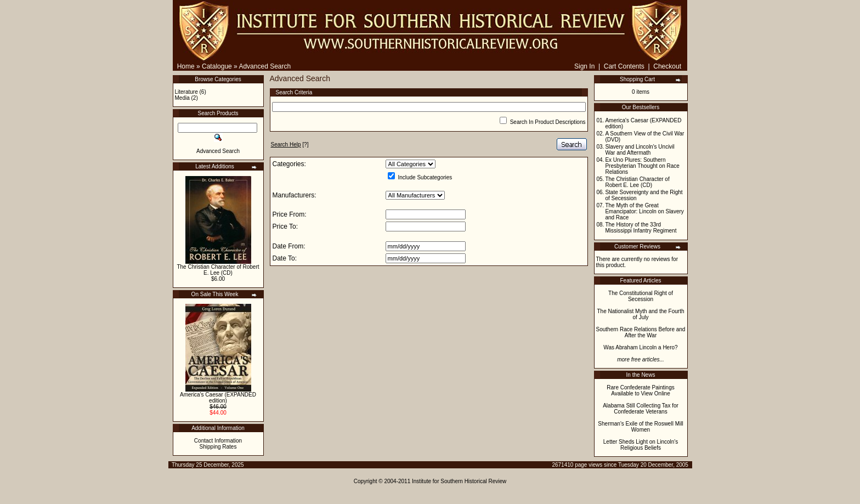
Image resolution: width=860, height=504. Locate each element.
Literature (186, 92)
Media (182, 98)
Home (186, 66)
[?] (290, 145)
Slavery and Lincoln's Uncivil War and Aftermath (640, 150)
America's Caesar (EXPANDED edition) (218, 398)
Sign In (584, 66)
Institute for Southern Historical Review (459, 481)
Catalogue (217, 66)
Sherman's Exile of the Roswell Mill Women (640, 427)
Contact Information (218, 441)
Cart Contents (624, 66)
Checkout (667, 66)
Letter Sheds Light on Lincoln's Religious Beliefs (641, 445)
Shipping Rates (218, 447)
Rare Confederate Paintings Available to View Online (640, 390)
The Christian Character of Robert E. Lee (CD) (218, 270)
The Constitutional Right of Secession (641, 296)
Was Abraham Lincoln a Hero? (640, 347)
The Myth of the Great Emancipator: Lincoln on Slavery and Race (644, 211)
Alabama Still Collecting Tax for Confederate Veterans (641, 409)
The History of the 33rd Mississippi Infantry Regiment (641, 228)
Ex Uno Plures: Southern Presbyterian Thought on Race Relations (642, 166)
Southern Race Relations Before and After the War (641, 332)
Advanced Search (265, 66)
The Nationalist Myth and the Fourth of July (641, 314)
